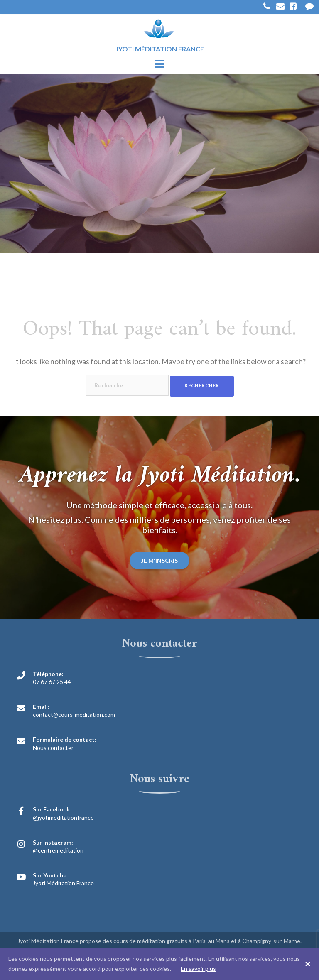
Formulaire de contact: (65, 739)
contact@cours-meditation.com (74, 714)
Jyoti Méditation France (63, 883)
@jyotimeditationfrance (63, 817)
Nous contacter (53, 748)
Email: (41, 707)
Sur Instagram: (53, 842)
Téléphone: (48, 674)
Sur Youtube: (50, 875)
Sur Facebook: (52, 809)
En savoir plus (198, 969)
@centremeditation (58, 850)
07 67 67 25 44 (52, 682)
